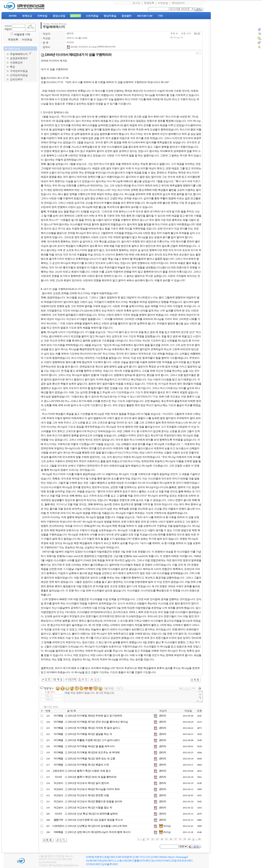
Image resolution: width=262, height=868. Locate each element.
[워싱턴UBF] (105, 861)
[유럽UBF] (109, 857)
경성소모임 (59, 16)
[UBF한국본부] (94, 857)
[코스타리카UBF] (160, 861)
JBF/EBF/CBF (145, 16)
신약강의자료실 (19, 75)
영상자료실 (110, 16)
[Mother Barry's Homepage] (174, 857)
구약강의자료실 (19, 71)
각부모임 (42, 16)
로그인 (136, 3)
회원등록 (149, 3)
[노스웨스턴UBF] (123, 861)
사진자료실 (92, 16)
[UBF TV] (139, 857)
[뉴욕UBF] (92, 861)
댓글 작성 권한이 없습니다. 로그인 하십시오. (131, 696)
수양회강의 (16, 63)
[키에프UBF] (93, 864)
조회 (199, 711)
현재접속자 (178, 3)
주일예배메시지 (19, 54)
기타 (160, 16)
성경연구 (75, 16)
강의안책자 (16, 79)
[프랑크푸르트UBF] (182, 861)
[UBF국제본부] (124, 857)
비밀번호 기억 (22, 34)
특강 (12, 67)
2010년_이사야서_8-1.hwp (82, 47)
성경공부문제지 (19, 58)
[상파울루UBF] (109, 864)
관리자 (70, 33)
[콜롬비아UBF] (142, 861)
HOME (13, 16)
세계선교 (27, 16)
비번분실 (163, 3)
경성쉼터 (126, 16)
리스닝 (165, 826)
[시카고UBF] (152, 857)
